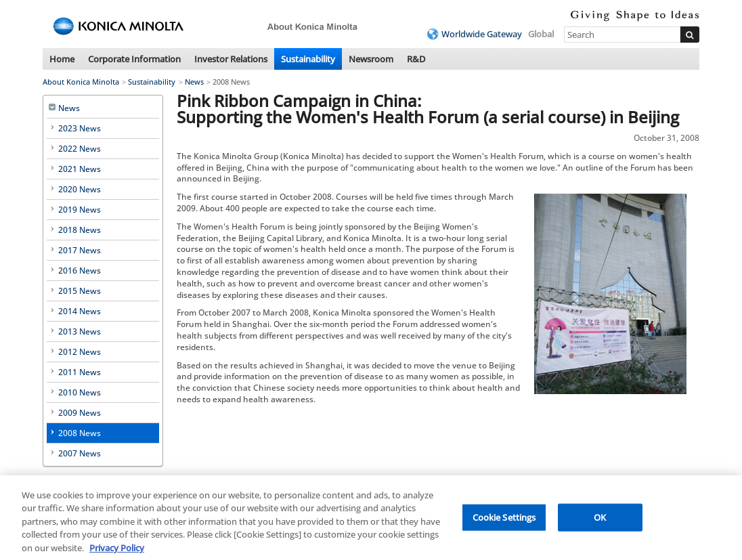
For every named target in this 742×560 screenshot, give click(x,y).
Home (62, 59)
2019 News (80, 210)
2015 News (80, 291)
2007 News (80, 453)
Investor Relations (231, 59)
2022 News (80, 149)
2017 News (80, 250)
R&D (416, 59)
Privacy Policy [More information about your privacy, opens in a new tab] (117, 551)
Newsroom (371, 59)
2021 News (80, 169)
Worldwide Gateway (482, 34)
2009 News (80, 413)
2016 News (80, 271)
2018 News (80, 230)
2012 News (80, 352)
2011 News (80, 372)
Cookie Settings (504, 520)
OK (600, 520)
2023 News (80, 128)
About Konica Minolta (81, 82)
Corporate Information (134, 59)
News (194, 82)
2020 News (80, 189)
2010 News (80, 392)
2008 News (80, 433)
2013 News (80, 331)
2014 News (80, 311)
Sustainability (308, 59)
